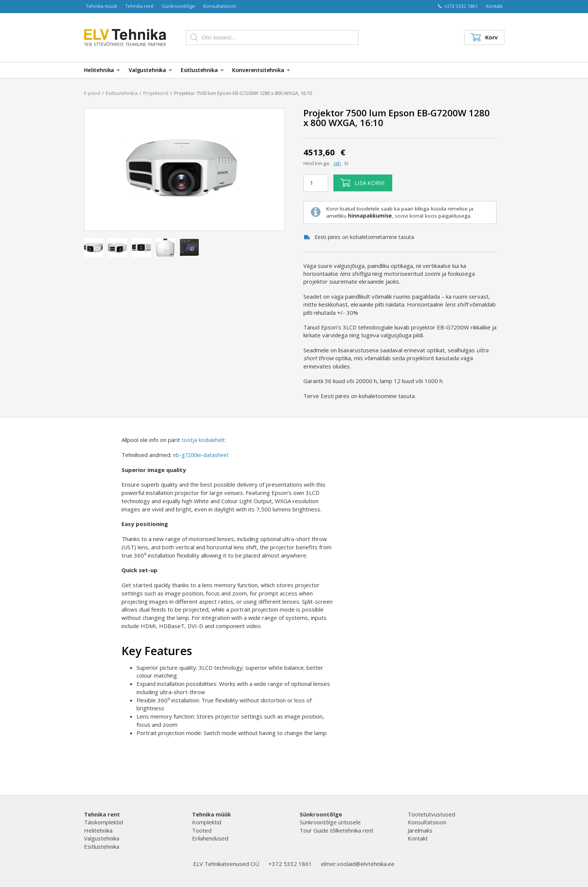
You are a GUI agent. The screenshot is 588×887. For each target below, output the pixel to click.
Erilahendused (210, 838)
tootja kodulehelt (203, 440)
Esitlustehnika (202, 70)
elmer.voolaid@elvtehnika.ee (358, 864)
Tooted (202, 830)
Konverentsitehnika (261, 70)
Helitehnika (102, 70)
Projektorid (156, 93)
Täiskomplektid (103, 822)
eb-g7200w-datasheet (202, 455)
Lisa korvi (362, 183)
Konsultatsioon (220, 6)
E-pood (92, 93)
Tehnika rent (139, 6)
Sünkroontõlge (178, 6)
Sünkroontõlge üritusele (330, 822)
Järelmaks (420, 830)
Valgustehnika (150, 70)
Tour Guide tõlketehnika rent (337, 830)
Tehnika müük (101, 6)
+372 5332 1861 (458, 6)
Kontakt (494, 6)
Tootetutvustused (431, 814)
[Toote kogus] (316, 183)
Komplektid (207, 822)
